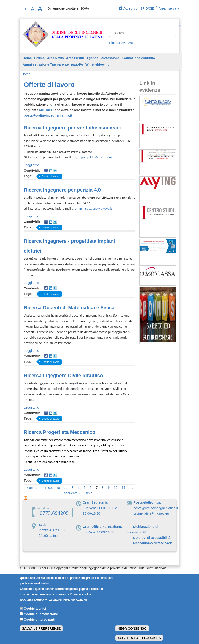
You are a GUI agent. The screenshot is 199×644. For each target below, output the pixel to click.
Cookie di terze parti (40, 624)
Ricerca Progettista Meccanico (60, 432)
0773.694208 (54, 513)
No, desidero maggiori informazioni (53, 604)
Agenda (92, 58)
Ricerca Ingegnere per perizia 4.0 (62, 190)
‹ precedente (51, 488)
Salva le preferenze (41, 633)
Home (27, 58)
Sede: (43, 525)
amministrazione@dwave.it (94, 208)
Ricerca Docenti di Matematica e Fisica (69, 308)
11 (124, 488)
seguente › (72, 493)
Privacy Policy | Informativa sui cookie (47, 576)
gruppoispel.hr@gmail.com (93, 157)
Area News (55, 58)
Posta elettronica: (147, 502)
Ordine (39, 58)
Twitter (55, 171)
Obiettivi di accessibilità (152, 538)
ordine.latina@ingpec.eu (151, 513)
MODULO (46, 110)
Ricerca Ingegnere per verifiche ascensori (73, 128)
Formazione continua (138, 58)
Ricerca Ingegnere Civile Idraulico (63, 375)
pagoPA (77, 64)
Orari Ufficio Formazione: (102, 527)
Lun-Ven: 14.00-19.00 (98, 532)
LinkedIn (50, 171)
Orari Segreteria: (96, 502)
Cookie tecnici (35, 613)
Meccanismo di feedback (150, 543)
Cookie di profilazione (41, 619)
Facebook (46, 171)
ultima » (89, 493)
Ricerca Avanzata (122, 43)
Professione (110, 58)
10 (116, 488)
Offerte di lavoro (50, 176)
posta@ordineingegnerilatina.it (48, 115)
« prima (32, 488)
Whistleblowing (98, 64)
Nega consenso (132, 633)
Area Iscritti (75, 58)
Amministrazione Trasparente (46, 64)
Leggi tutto (31, 165)
